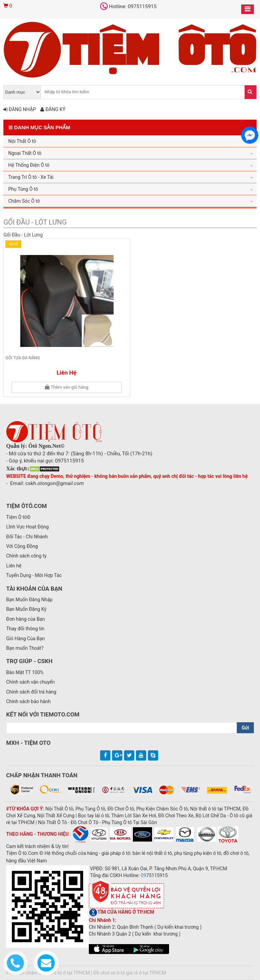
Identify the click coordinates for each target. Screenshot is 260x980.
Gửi (245, 728)
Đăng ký (53, 109)
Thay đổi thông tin (25, 629)
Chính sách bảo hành (28, 701)
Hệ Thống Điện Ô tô (29, 165)
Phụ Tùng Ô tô (23, 189)
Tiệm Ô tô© (18, 517)
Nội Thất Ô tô (22, 141)
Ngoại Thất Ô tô (25, 153)
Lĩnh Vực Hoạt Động (28, 527)
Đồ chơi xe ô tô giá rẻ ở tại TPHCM (129, 973)
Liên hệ (67, 373)
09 (143, 875)
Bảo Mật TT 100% (25, 672)
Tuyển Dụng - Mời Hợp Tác (34, 575)
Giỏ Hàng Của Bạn (25, 639)
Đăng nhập (20, 109)
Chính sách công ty (26, 556)
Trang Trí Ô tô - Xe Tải (31, 177)
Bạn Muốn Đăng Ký (26, 609)
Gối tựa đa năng (23, 358)
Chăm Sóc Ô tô (24, 201)
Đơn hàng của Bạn (25, 619)
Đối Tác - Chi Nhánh (27, 537)
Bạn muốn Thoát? (25, 648)
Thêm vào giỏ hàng (66, 387)
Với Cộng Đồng (22, 546)
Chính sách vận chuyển (31, 682)
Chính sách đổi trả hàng (31, 692)
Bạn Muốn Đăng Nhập (29, 600)
